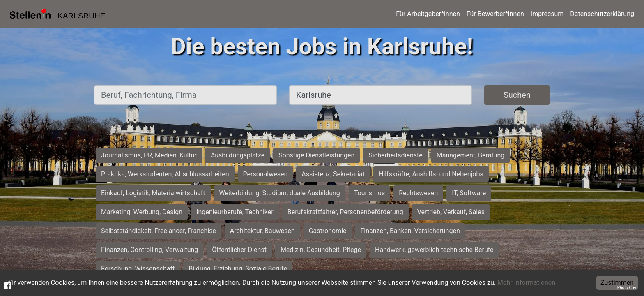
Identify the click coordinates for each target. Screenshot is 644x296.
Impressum (547, 14)
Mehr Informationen (526, 283)
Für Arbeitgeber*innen (428, 14)
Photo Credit (629, 288)
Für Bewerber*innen (495, 14)
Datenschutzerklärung (602, 14)
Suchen (517, 95)
